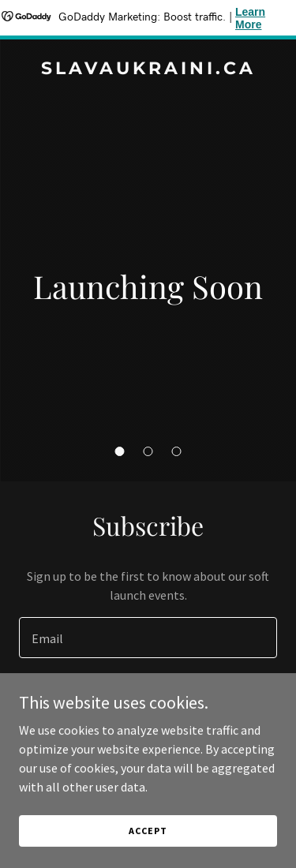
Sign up (148, 699)
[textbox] (148, 638)
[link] (148, 69)
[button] (120, 451)
